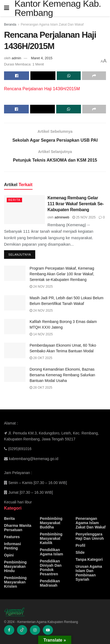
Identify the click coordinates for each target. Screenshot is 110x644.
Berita (14, 200)
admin (16, 58)
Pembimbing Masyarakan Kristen (15, 582)
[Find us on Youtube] (48, 630)
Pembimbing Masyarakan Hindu (15, 566)
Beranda (10, 25)
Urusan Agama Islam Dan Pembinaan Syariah (89, 573)
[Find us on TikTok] (22, 630)
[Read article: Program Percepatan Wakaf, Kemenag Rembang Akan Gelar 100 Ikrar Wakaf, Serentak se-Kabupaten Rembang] (15, 273)
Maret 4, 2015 (42, 58)
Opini (9, 555)
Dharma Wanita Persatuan (18, 528)
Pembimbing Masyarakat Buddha (51, 523)
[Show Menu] (7, 8)
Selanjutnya (22, 254)
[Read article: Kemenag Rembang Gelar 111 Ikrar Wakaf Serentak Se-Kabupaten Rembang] (24, 210)
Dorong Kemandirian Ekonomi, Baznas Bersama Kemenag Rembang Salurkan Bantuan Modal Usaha (62, 375)
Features (12, 537)
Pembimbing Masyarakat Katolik (51, 538)
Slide (80, 552)
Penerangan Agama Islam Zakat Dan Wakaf (52, 25)
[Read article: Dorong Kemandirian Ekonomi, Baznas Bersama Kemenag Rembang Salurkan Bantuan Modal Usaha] (15, 374)
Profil (80, 545)
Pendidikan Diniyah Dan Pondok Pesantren (51, 568)
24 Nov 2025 (41, 287)
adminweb (62, 217)
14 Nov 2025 (41, 334)
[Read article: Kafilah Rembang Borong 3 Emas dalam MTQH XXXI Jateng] (15, 327)
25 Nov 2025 (84, 217)
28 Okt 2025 (41, 358)
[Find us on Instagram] (35, 630)
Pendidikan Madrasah (50, 583)
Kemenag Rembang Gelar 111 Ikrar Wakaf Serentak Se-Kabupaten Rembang (76, 204)
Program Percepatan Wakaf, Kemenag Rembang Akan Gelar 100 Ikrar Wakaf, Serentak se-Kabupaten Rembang (62, 274)
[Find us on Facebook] (9, 630)
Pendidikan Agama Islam (51, 552)
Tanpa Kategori (89, 559)
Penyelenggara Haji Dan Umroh (90, 536)
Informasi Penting (13, 546)
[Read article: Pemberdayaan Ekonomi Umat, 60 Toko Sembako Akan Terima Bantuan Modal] (15, 350)
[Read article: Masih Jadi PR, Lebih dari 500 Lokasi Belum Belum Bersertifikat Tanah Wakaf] (15, 303)
